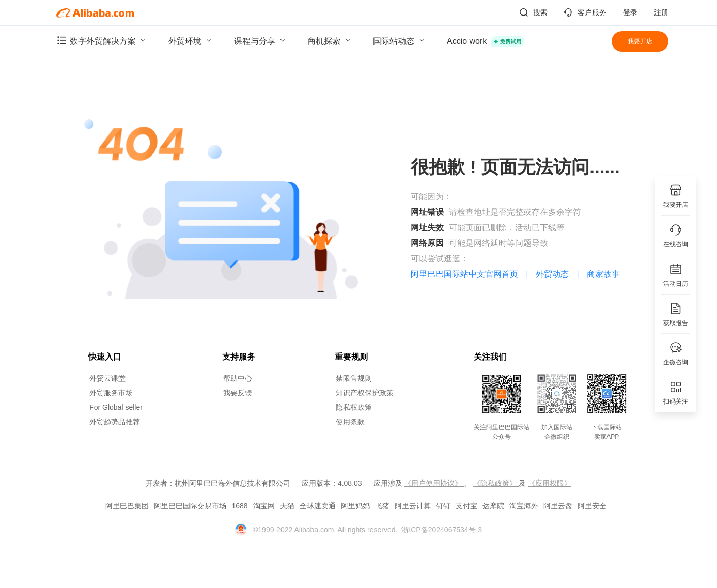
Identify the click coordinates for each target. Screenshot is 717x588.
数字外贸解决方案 (102, 40)
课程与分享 (261, 40)
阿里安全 (592, 506)
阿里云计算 (413, 506)
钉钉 (443, 506)
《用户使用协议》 (434, 483)
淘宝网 (264, 506)
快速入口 (105, 357)
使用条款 (350, 422)
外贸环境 (191, 40)
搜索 (534, 12)
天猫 (287, 506)
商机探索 (330, 40)
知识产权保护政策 (365, 393)
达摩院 (493, 506)
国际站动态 (400, 40)
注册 (661, 12)
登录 (630, 12)
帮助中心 (238, 378)
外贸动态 (552, 274)
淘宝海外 (524, 506)
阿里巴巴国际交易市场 (190, 506)
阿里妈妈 (355, 506)
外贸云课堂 (107, 378)
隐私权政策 (354, 407)
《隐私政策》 (496, 483)
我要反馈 (238, 393)
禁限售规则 (354, 378)
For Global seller (116, 407)
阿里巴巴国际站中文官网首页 (464, 274)
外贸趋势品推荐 (115, 422)
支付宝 (466, 506)
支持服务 (239, 357)
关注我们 (490, 357)
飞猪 (382, 506)
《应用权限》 (550, 483)
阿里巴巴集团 (127, 506)
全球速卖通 (318, 506)
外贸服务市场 (111, 393)
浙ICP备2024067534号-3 (442, 530)
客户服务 (585, 12)
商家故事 (603, 274)
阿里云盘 (558, 506)
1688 (239, 506)
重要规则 (351, 357)
